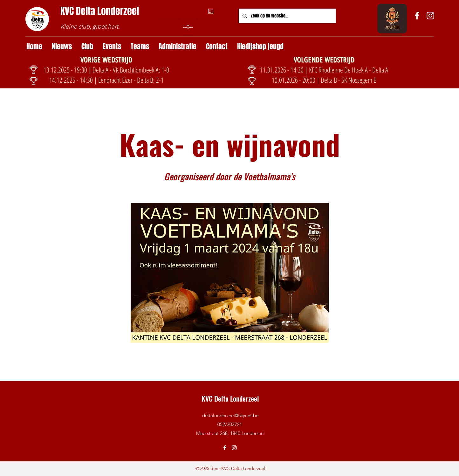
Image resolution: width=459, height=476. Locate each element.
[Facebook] (417, 16)
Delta (87, 11)
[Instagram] (430, 16)
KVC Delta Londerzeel (230, 398)
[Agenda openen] (211, 11)
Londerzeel (118, 11)
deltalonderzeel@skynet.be (230, 415)
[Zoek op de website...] (287, 16)
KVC (68, 11)
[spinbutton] (188, 27)
